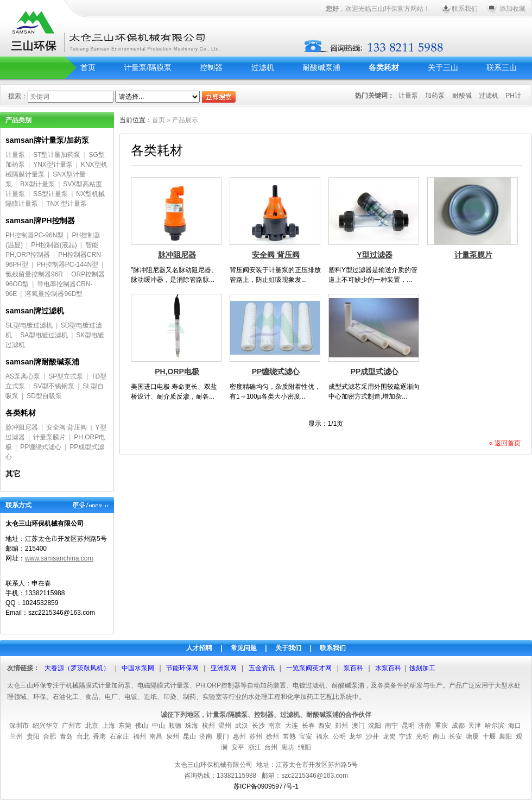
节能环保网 (182, 668)
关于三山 (443, 67)
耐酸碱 (462, 96)
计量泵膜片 (49, 437)
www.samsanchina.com (59, 558)
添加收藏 (512, 9)
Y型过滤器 (374, 255)
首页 (88, 67)
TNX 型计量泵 (66, 204)
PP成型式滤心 (375, 371)
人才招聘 (199, 648)
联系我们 (465, 9)
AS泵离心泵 (23, 376)
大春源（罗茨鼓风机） (77, 668)
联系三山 (502, 67)
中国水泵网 (138, 668)
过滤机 (263, 67)
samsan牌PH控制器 (40, 221)
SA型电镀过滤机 (44, 335)
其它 (13, 474)
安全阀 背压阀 (66, 427)
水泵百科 (388, 668)
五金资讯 (262, 668)
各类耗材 (384, 67)
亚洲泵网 (224, 668)
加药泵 (435, 96)
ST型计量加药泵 (57, 155)
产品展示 (185, 120)
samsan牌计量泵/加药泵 (47, 140)
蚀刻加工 (422, 668)
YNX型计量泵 (53, 165)
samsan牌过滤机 (35, 311)
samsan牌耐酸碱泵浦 (42, 362)
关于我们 (288, 648)
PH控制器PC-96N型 (34, 235)
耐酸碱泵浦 (321, 67)
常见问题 (244, 648)
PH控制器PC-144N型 (67, 264)
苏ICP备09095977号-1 (266, 786)
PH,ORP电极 (177, 371)
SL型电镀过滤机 (29, 325)
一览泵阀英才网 (309, 668)
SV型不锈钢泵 (54, 386)
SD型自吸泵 (44, 396)
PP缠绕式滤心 (41, 447)
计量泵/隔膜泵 (148, 67)
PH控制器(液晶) (54, 245)
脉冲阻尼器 (22, 427)
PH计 (513, 96)
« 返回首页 (505, 443)
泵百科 (353, 668)
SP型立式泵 (66, 376)
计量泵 (408, 96)
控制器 (211, 67)
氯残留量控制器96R (34, 274)
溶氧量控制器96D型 (54, 294)
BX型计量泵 (37, 184)
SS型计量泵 (50, 194)
